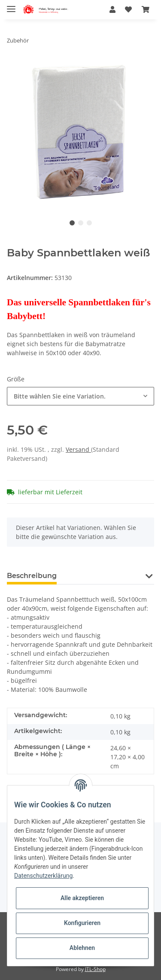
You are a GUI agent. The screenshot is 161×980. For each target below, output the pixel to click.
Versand (78, 449)
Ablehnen (82, 948)
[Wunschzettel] (128, 9)
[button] (112, 9)
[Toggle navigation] (11, 5)
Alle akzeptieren (82, 898)
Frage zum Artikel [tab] (102, 576)
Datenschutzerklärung (43, 876)
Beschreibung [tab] (32, 576)
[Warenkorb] (146, 9)
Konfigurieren (82, 923)
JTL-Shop (95, 969)
